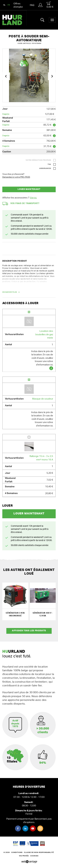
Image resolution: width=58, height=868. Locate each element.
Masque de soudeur (43, 399)
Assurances (45, 168)
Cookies (34, 856)
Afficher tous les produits (29, 631)
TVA (49, 164)
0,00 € (50, 5)
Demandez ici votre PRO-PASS (16, 177)
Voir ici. (33, 198)
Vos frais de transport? (21, 204)
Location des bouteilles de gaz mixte (44, 334)
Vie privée (24, 856)
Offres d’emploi (18, 5)
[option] (29, 75)
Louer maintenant (29, 189)
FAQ (32, 5)
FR (9, 5)
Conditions (17, 852)
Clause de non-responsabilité (39, 852)
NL (4, 5)
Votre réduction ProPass (38, 160)
